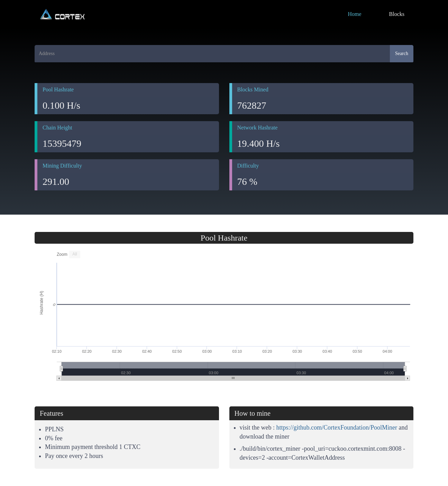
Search (402, 53)
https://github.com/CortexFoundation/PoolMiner (337, 427)
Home (354, 14)
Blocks (397, 14)
